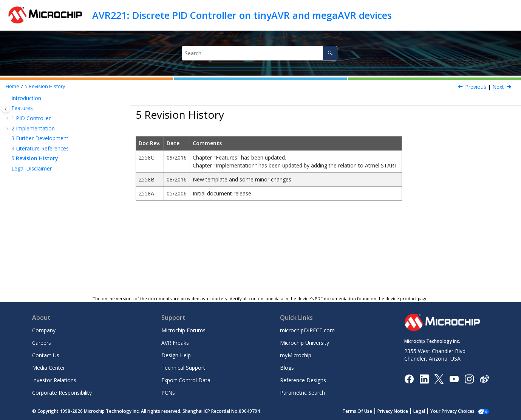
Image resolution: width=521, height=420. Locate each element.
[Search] (330, 53)
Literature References (40, 148)
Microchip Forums (183, 330)
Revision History (45, 86)
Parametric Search (302, 393)
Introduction (26, 98)
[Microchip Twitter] (439, 378)
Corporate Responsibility (62, 393)
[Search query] (260, 53)
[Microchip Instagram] (469, 378)
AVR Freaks (175, 343)
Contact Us (46, 355)
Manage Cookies (457, 411)
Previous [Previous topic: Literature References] (476, 87)
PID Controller (31, 118)
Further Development (40, 138)
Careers (42, 343)
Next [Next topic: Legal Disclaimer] (498, 87)
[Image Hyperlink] (454, 379)
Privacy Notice (401, 411)
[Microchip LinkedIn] (424, 378)
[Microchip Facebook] (409, 378)
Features (22, 108)
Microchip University (305, 343)
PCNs (168, 393)
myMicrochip (296, 355)
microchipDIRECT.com (307, 330)
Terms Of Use (366, 411)
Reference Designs (303, 380)
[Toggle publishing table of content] (6, 109)
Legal (427, 411)
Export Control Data (186, 380)
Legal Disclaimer (32, 168)
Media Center (49, 368)
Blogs (287, 368)
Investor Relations (54, 380)
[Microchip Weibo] (484, 379)
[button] (8, 98)
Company (44, 330)
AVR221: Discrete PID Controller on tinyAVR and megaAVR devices (242, 15)
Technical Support (183, 368)
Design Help (176, 355)
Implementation (33, 128)
